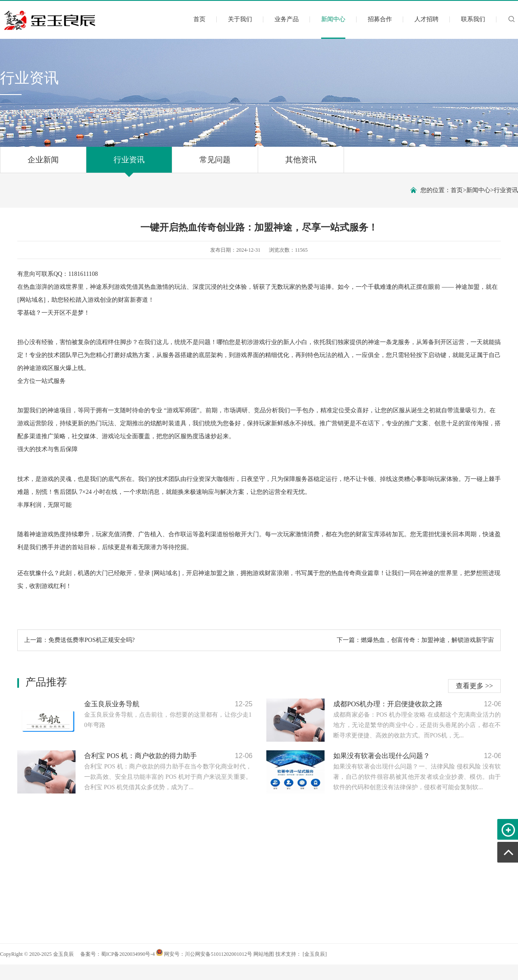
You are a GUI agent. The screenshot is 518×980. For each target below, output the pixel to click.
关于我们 (240, 19)
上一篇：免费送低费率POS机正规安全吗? (79, 640)
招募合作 (380, 19)
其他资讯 (301, 164)
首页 (199, 19)
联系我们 (473, 19)
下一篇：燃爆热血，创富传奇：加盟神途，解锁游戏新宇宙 (415, 640)
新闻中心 (333, 27)
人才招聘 (426, 19)
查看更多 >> (474, 686)
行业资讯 (129, 164)
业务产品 (287, 19)
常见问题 (215, 164)
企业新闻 (43, 164)
